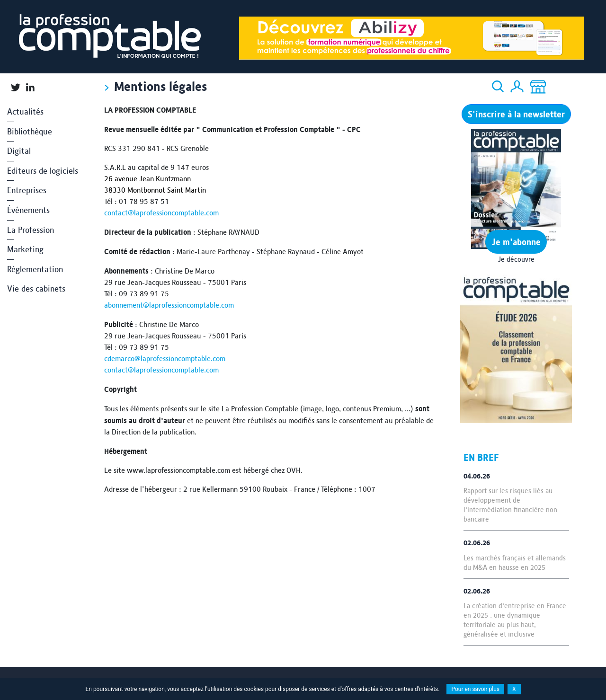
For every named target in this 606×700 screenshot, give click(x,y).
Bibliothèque (30, 131)
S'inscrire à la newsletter (516, 114)
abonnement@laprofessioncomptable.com (169, 305)
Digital (19, 151)
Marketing (25, 249)
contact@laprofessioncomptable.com (161, 213)
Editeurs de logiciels (43, 171)
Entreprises (27, 190)
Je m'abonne (516, 242)
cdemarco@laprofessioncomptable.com (165, 359)
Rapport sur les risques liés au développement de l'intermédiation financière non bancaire (510, 505)
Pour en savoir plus (475, 689)
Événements (28, 210)
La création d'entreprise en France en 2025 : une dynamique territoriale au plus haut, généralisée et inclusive (515, 620)
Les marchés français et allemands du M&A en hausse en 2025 (515, 563)
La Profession (31, 230)
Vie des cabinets (36, 288)
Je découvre (516, 259)
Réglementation (35, 269)
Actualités (25, 111)
